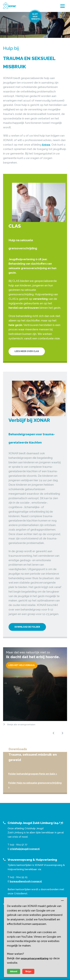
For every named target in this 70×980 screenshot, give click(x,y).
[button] (54, 733)
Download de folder (27, 627)
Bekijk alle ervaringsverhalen (21, 725)
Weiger (28, 971)
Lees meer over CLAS (27, 351)
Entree (46, 145)
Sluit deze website (35, 16)
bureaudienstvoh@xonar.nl (26, 881)
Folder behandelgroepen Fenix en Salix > (33, 774)
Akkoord (13, 971)
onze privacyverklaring (35, 958)
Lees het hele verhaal (22, 665)
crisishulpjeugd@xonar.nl (25, 849)
